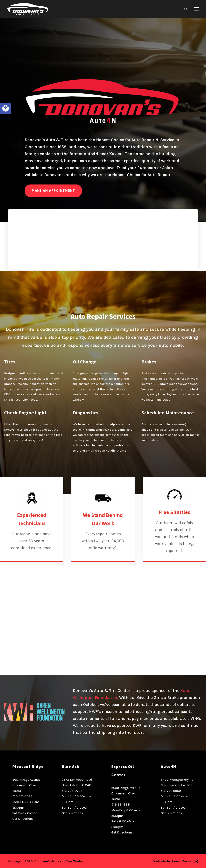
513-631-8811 (121, 804)
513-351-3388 (22, 796)
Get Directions (23, 819)
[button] (6, 108)
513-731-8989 (171, 791)
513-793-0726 (72, 791)
